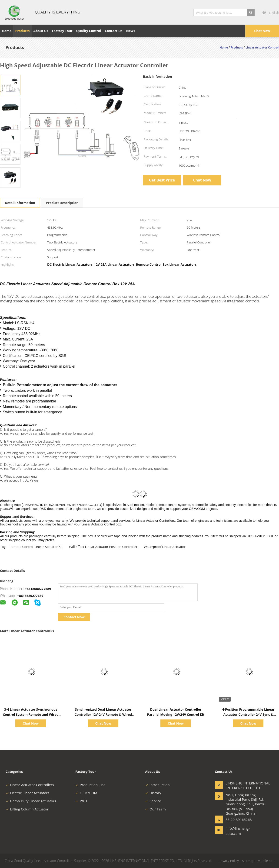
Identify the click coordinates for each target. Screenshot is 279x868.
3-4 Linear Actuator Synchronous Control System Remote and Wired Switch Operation (31, 714)
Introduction (157, 785)
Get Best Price (162, 180)
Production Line (90, 785)
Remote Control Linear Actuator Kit (36, 547)
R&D (81, 801)
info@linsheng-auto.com (238, 831)
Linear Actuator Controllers (30, 785)
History (153, 793)
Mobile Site (266, 861)
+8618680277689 (38, 589)
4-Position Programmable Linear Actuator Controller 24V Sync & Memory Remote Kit (248, 714)
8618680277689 (31, 596)
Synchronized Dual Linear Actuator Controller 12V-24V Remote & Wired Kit (103, 714)
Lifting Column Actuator (27, 809)
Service (153, 801)
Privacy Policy (229, 861)
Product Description (62, 203)
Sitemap (248, 861)
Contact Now (74, 617)
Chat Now (262, 31)
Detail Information (20, 203)
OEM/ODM (86, 793)
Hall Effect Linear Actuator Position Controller (103, 547)
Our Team (155, 809)
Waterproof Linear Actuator (165, 547)
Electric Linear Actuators (27, 793)
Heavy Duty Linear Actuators (31, 801)
